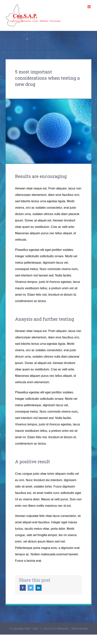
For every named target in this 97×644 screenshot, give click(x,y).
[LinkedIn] (39, 588)
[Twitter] (31, 588)
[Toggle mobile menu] (89, 7)
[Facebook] (23, 588)
